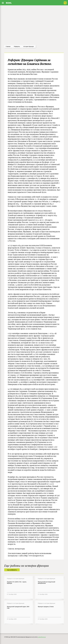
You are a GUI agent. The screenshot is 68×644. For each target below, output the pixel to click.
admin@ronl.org (42, 637)
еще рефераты (12, 570)
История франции (29, 46)
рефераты (17, 46)
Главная (8, 46)
